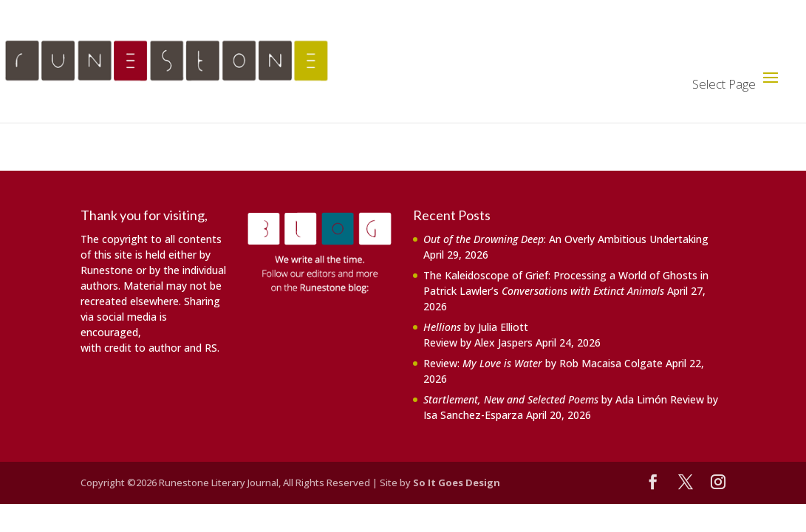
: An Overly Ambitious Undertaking (566, 239)
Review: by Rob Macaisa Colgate (543, 363)
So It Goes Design (457, 482)
